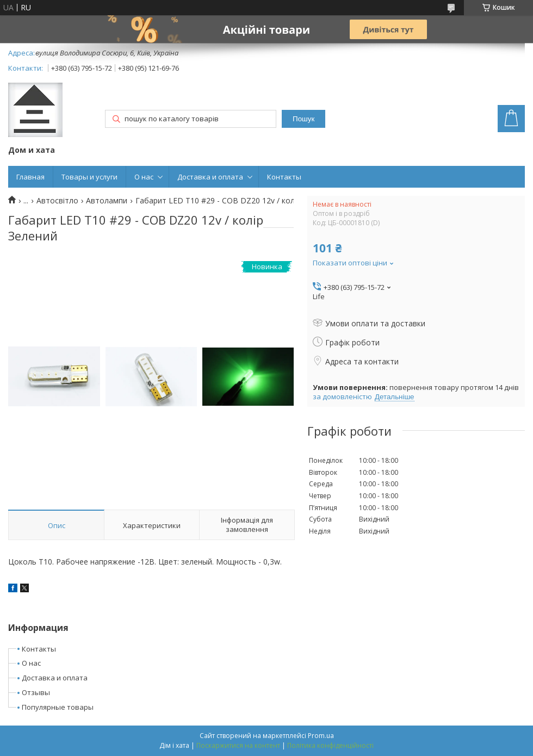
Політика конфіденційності (330, 745)
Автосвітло (57, 201)
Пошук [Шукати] (303, 119)
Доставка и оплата (210, 177)
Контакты (284, 177)
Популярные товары (58, 707)
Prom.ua (321, 736)
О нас (144, 177)
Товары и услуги (89, 177)
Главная (30, 177)
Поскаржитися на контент (238, 745)
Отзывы (36, 692)
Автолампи (107, 201)
